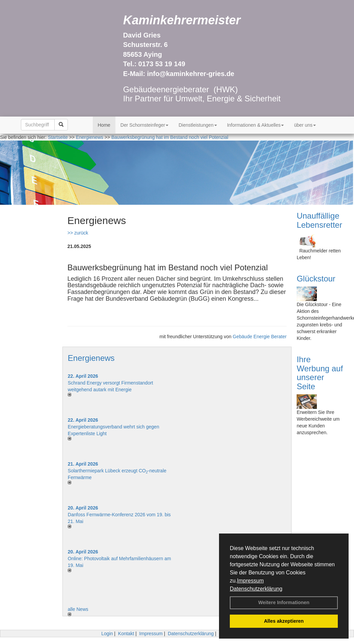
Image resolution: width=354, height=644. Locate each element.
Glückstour (316, 279)
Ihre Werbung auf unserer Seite (320, 373)
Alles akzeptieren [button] (284, 621)
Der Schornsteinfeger (144, 125)
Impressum (250, 581)
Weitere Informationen (284, 602)
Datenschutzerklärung (256, 589)
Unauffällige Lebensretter (319, 220)
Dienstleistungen (198, 125)
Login (107, 634)
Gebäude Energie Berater (260, 337)
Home (104, 125)
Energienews (91, 358)
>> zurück (78, 233)
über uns (305, 125)
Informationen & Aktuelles (256, 125)
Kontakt (126, 634)
